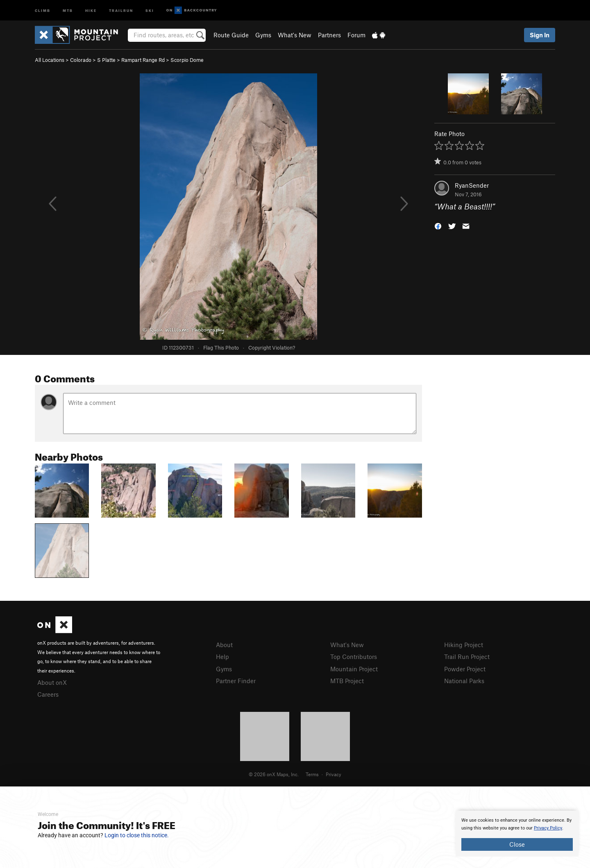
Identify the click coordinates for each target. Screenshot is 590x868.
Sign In (540, 35)
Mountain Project (354, 669)
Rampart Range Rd (143, 60)
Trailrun (121, 10)
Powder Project (465, 669)
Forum (356, 35)
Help (222, 657)
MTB (68, 10)
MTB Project (347, 681)
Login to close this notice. (137, 835)
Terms (312, 774)
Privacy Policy (548, 828)
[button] (438, 226)
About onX (52, 682)
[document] (517, 834)
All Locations (50, 60)
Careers (48, 694)
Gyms (263, 35)
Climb (43, 10)
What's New (295, 35)
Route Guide (231, 35)
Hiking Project (464, 645)
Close (517, 844)
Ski (150, 10)
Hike (91, 10)
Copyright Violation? (272, 348)
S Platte (106, 60)
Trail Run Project (467, 657)
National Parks (464, 681)
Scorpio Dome (187, 60)
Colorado (81, 60)
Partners (329, 35)
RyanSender (472, 185)
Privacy (334, 774)
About (224, 645)
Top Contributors (354, 657)
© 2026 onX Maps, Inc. (274, 774)
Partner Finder (236, 681)
